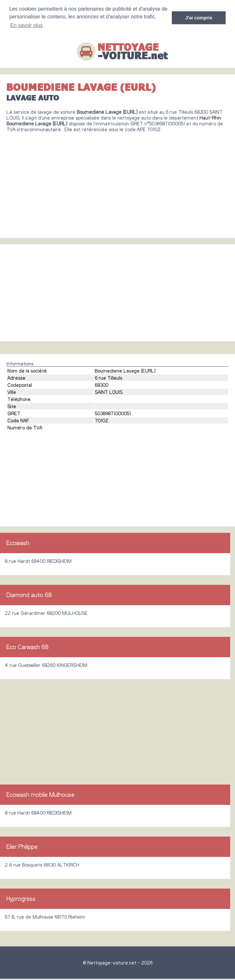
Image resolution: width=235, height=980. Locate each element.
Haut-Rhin (210, 118)
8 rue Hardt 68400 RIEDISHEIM (38, 561)
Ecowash (18, 543)
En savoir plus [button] (27, 25)
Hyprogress (21, 899)
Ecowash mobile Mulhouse (40, 795)
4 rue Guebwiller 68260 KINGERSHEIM (46, 665)
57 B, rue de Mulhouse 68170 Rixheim (45, 917)
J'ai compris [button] (199, 18)
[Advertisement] (117, 183)
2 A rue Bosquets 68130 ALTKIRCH (42, 865)
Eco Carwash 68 (28, 647)
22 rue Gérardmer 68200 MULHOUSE (46, 613)
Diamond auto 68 (29, 595)
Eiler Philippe (22, 847)
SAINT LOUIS (109, 392)
